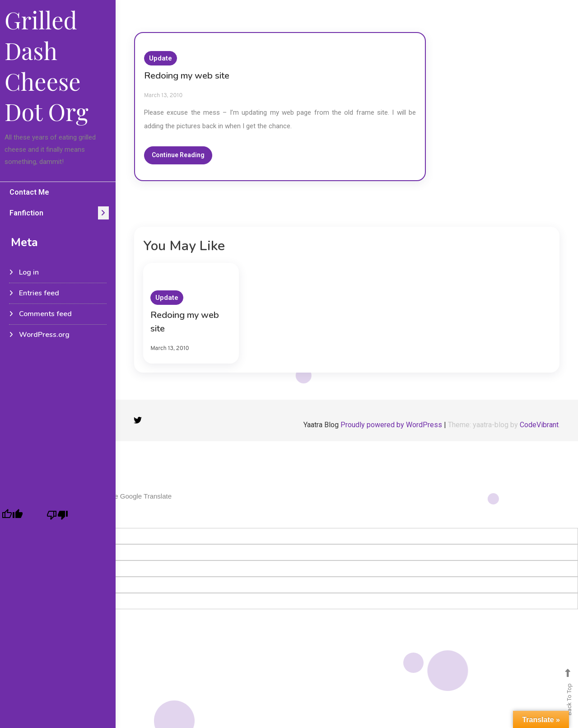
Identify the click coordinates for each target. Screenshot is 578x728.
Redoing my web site (187, 76)
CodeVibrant (539, 425)
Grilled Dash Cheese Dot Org (47, 65)
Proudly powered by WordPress (392, 425)
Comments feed (45, 314)
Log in (29, 272)
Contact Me (29, 192)
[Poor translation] (57, 515)
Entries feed (39, 293)
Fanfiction (26, 213)
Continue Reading (178, 155)
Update (161, 58)
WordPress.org (44, 335)
